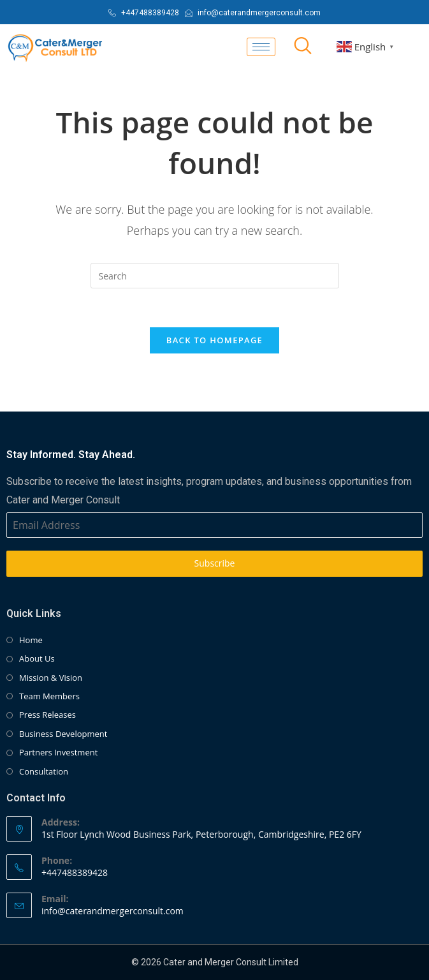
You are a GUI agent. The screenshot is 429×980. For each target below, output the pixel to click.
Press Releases (47, 715)
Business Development (63, 734)
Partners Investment (58, 752)
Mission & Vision (51, 678)
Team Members (49, 696)
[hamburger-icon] (261, 47)
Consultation (44, 771)
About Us (37, 658)
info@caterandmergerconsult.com (113, 911)
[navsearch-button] (303, 47)
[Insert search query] (215, 276)
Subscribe (215, 563)
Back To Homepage (214, 340)
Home (31, 640)
